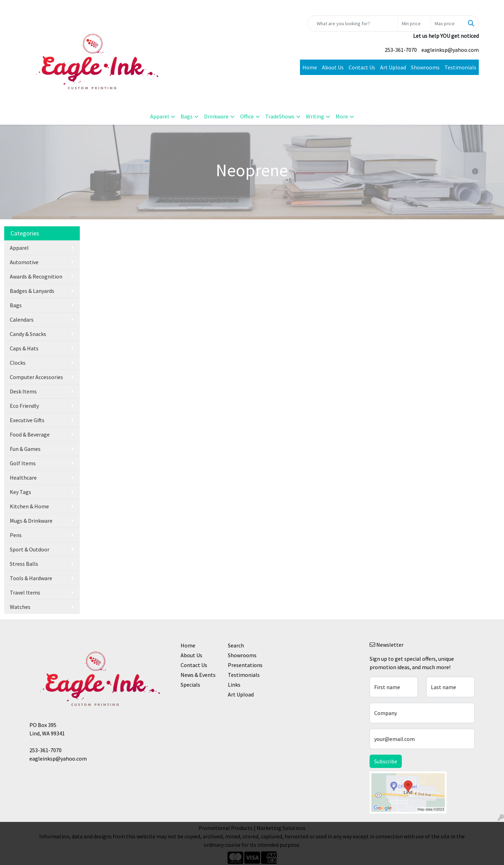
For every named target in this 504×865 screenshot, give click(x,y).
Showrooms (425, 67)
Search (236, 645)
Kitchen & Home (29, 506)
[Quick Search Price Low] (415, 23)
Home (310, 67)
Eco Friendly (24, 406)
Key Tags (20, 492)
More (342, 116)
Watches (20, 607)
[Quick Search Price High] (447, 23)
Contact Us (362, 67)
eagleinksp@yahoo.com (450, 50)
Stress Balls (24, 564)
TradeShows (280, 116)
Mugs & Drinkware (31, 521)
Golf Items (23, 463)
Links (234, 685)
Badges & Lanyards (32, 291)
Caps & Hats (24, 348)
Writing (315, 116)
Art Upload (393, 67)
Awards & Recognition (36, 276)
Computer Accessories (36, 377)
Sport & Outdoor (30, 549)
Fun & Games (25, 449)
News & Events (198, 675)
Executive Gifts (27, 420)
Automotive (24, 262)
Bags (187, 116)
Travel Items (25, 592)
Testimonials (460, 67)
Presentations (245, 665)
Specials (190, 685)
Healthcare (23, 478)
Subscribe (386, 761)
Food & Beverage (30, 434)
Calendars (22, 320)
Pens (16, 535)
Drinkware (216, 116)
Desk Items (23, 391)
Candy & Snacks (28, 334)
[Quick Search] (353, 23)
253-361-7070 (401, 50)
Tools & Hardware (31, 578)
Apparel (160, 116)
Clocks (18, 363)
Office (247, 116)
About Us (333, 67)
